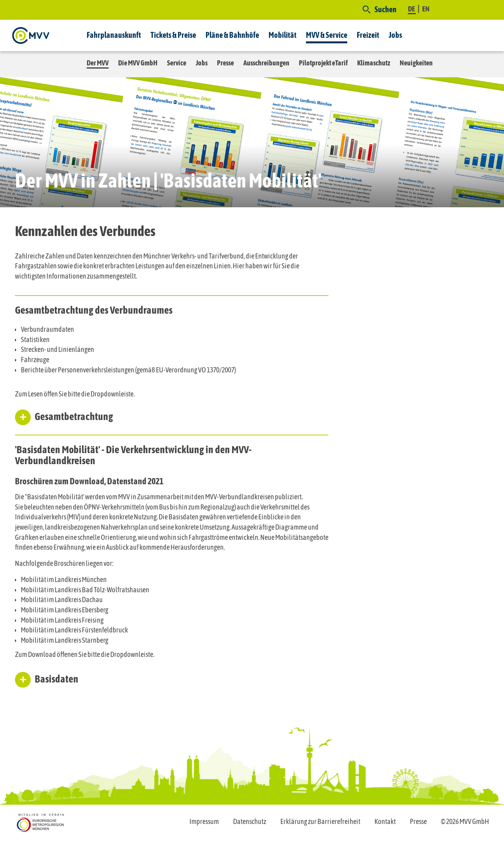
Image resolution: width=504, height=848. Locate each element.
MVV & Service (327, 35)
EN (426, 9)
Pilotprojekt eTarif (323, 63)
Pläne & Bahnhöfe (232, 35)
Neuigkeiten (416, 63)
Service (177, 63)
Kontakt (385, 821)
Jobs (395, 35)
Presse (225, 63)
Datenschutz (250, 821)
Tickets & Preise (173, 35)
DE (412, 9)
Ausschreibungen (266, 63)
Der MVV (98, 63)
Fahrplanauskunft (114, 35)
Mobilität (283, 35)
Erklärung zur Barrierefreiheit (320, 821)
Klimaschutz (374, 63)
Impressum (204, 821)
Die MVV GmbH (138, 63)
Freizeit (368, 35)
